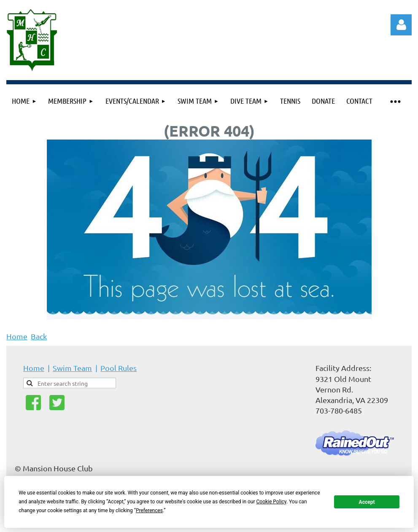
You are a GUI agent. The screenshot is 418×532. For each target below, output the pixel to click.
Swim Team (72, 368)
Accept (367, 502)
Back (39, 336)
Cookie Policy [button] (271, 502)
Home (17, 336)
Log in (401, 25)
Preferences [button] (149, 511)
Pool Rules (119, 368)
